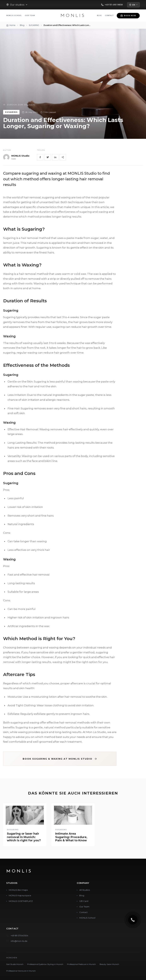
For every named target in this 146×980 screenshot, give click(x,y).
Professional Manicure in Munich (21, 971)
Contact (109, 15)
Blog (99, 15)
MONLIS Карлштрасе (20, 895)
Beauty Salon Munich (109, 964)
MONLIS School (14, 15)
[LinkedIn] (55, 157)
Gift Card (84, 901)
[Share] (63, 157)
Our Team (30, 15)
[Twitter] (48, 157)
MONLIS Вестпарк (18, 890)
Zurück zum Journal (19, 105)
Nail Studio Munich (15, 964)
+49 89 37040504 (19, 936)
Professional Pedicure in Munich (81, 964)
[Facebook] (40, 157)
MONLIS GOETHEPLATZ (21, 901)
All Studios (85, 890)
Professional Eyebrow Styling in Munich (45, 964)
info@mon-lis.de (19, 941)
